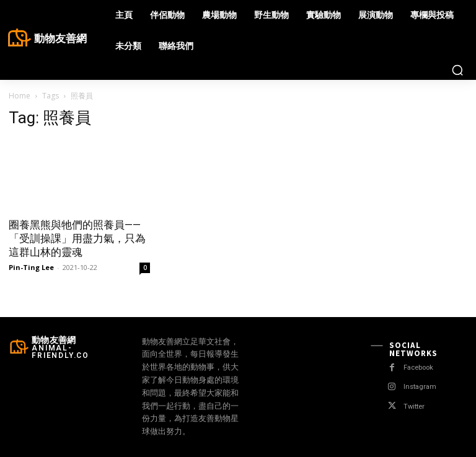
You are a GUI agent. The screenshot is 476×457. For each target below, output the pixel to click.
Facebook (420, 368)
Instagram (420, 387)
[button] (457, 70)
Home (20, 96)
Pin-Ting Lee (31, 267)
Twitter (414, 407)
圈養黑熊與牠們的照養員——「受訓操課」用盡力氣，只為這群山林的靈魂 (77, 238)
